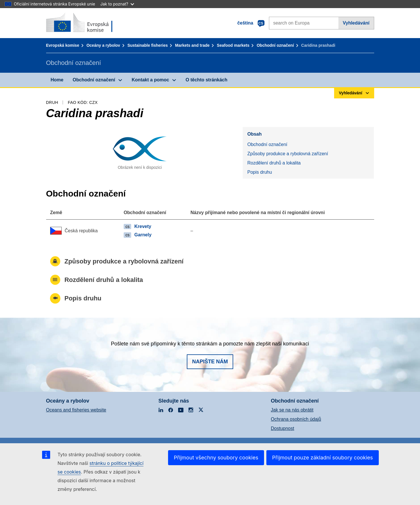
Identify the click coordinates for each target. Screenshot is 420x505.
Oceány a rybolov (103, 45)
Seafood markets (233, 45)
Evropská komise (63, 45)
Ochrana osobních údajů (296, 419)
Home (57, 80)
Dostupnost (283, 428)
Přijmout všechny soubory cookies (216, 458)
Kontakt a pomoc (150, 80)
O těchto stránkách (207, 80)
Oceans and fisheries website (76, 410)
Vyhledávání (356, 23)
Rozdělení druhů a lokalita (274, 163)
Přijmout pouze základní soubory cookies (323, 458)
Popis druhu (260, 172)
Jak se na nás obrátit (292, 410)
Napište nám (210, 362)
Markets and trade (192, 45)
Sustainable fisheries (148, 45)
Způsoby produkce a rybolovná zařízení (288, 154)
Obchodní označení (275, 45)
